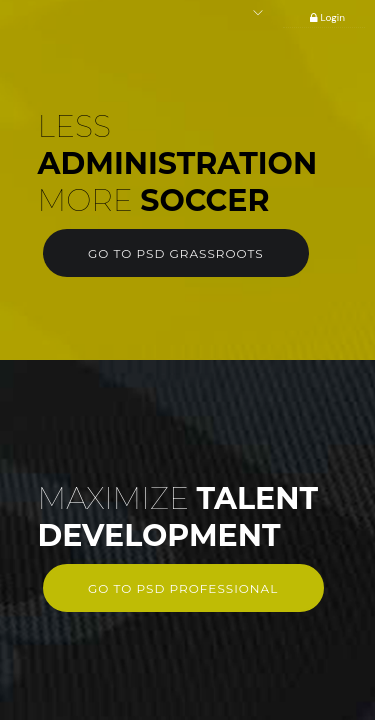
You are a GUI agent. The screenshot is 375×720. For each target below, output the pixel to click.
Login (324, 17)
